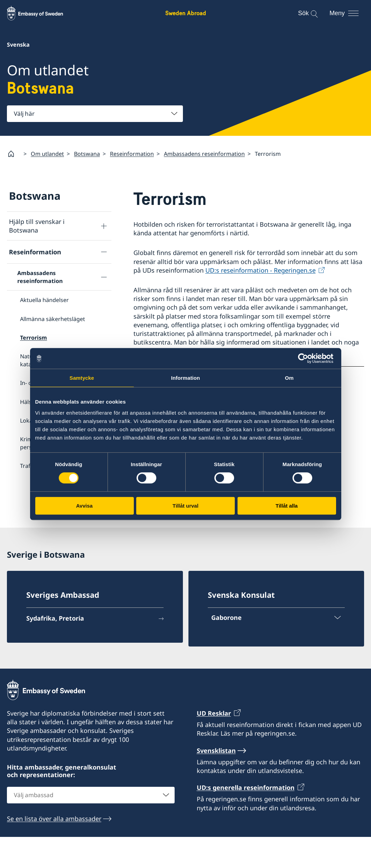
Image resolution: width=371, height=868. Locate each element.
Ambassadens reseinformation (204, 154)
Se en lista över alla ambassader (54, 850)
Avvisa (84, 506)
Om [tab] (289, 378)
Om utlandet (47, 154)
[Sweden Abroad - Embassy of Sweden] (41, 13)
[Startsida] (14, 154)
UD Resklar (214, 744)
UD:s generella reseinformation (246, 819)
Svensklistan (216, 781)
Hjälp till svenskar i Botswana (37, 226)
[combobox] (95, 114)
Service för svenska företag (49, 525)
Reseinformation (132, 154)
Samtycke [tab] (82, 378)
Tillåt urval (185, 506)
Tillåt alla (287, 506)
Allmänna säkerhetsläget (53, 319)
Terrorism (34, 338)
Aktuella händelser (44, 300)
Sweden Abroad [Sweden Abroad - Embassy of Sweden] (186, 13)
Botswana (87, 154)
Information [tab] (186, 378)
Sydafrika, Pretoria (55, 649)
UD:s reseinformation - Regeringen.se (261, 270)
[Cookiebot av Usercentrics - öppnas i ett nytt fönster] (306, 358)
